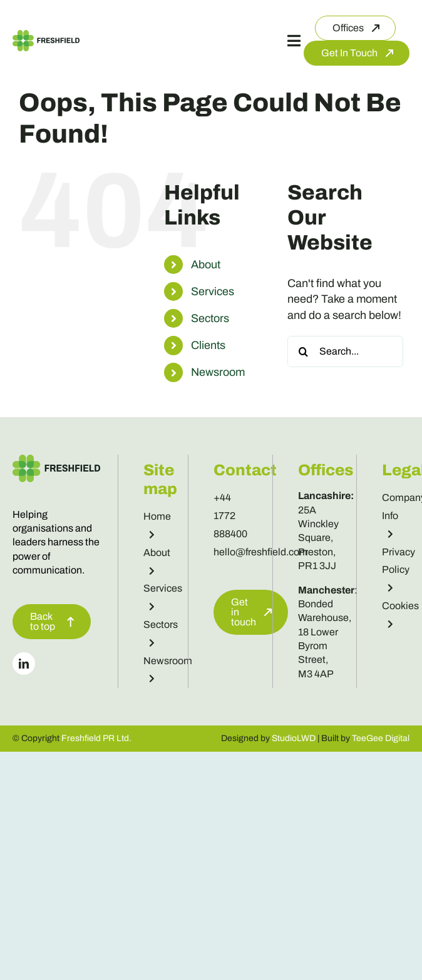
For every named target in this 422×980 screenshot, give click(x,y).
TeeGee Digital (381, 738)
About (206, 265)
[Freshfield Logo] (46, 36)
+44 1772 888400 (230, 516)
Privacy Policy (399, 570)
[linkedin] (24, 664)
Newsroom (218, 372)
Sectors (210, 318)
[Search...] (345, 351)
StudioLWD (294, 738)
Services (213, 291)
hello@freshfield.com (261, 552)
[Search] (303, 351)
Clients (208, 345)
